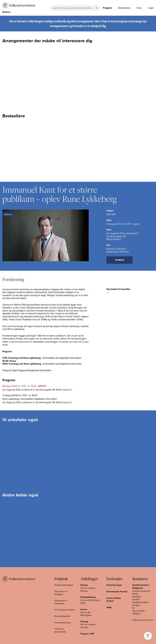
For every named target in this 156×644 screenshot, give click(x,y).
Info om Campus (88, 624)
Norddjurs (137, 597)
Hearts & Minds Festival (114, 600)
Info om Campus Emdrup (88, 589)
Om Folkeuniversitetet (65, 610)
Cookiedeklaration (63, 623)
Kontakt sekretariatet (64, 585)
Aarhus (84, 609)
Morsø (135, 594)
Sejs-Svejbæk (139, 611)
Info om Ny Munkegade (86, 614)
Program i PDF (87, 634)
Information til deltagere (61, 593)
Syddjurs (136, 613)
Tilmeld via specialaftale (60, 630)
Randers (136, 599)
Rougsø (136, 605)
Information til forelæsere (61, 602)
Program (107, 8)
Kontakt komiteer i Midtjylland (141, 587)
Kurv (139, 8)
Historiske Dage (114, 585)
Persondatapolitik (62, 616)
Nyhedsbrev (124, 8)
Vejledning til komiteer (143, 620)
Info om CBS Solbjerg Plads (90, 602)
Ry (134, 608)
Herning (84, 622)
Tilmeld (120, 260)
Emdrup (84, 585)
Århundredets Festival (117, 592)
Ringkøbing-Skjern (141, 602)
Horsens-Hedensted (142, 591)
